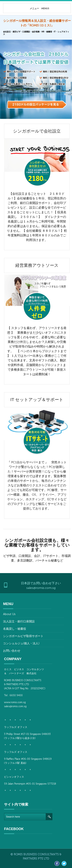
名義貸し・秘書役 (15, 629)
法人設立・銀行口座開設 (19, 621)
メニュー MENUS (33, 8)
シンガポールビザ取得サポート (23, 636)
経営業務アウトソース (37, 265)
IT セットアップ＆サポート (37, 400)
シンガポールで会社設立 (37, 131)
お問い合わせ (12, 651)
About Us (9, 614)
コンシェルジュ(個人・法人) (21, 643)
